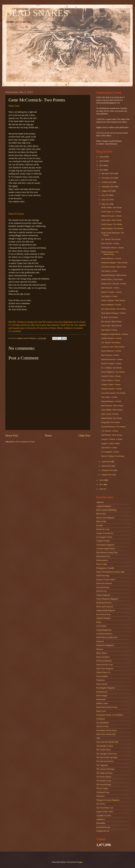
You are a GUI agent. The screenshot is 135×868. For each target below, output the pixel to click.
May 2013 (106, 204)
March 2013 (107, 466)
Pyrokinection (102, 692)
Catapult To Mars (103, 541)
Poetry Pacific (102, 684)
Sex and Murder (103, 723)
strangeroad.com (103, 831)
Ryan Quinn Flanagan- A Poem (113, 313)
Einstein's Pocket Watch (106, 580)
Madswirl (100, 641)
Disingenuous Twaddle (105, 568)
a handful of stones (104, 816)
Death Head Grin (103, 556)
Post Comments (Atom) (25, 442)
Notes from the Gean (105, 665)
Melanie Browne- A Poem (111, 216)
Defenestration (102, 560)
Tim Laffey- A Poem (109, 397)
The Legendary (102, 765)
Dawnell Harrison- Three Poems (114, 275)
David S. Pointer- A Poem (111, 292)
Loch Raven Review (104, 634)
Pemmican (100, 680)
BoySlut (100, 525)
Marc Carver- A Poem (110, 414)
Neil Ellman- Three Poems (112, 435)
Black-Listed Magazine (105, 518)
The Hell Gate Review (105, 761)
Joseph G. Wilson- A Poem (112, 439)
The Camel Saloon (104, 750)
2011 (102, 485)
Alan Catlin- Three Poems (111, 220)
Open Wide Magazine (105, 669)
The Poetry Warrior (104, 777)
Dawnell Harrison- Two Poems (113, 427)
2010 (102, 489)
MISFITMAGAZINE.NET (107, 638)
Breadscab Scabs (103, 529)
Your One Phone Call (105, 808)
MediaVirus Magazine (105, 645)
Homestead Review (104, 603)
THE (98, 738)
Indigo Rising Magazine (106, 610)
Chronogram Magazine (105, 545)
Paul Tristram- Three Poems (112, 406)
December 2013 (108, 173)
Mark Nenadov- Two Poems (112, 229)
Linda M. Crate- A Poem (111, 376)
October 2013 (107, 182)
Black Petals (101, 514)
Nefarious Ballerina (104, 661)
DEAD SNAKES (37, 13)
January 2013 (107, 475)
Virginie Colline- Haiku (110, 444)
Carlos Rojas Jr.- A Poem (111, 212)
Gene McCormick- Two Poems (113, 393)
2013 (102, 170)
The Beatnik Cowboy (105, 746)
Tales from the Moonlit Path (107, 742)
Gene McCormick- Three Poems (114, 267)
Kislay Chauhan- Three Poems (113, 300)
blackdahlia (101, 823)
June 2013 (106, 200)
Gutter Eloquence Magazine (107, 599)
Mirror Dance (102, 653)
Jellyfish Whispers (104, 618)
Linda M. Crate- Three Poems (113, 347)
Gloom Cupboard (103, 595)
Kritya (99, 622)
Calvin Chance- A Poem (111, 380)
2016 (102, 157)
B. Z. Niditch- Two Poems (111, 368)
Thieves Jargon (102, 788)
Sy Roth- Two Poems (109, 317)
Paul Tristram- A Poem (110, 288)
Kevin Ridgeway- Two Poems (113, 372)
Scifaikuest (101, 719)
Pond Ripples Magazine (106, 688)
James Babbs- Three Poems (112, 410)
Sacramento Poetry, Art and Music (110, 715)
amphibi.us (101, 819)
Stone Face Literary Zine (106, 734)
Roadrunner (101, 699)
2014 (102, 165)
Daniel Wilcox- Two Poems (112, 279)
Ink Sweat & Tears (104, 614)
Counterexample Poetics (106, 549)
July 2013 (106, 195)
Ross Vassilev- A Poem (110, 243)
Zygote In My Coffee (105, 812)
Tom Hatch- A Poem (109, 271)
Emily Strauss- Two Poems (112, 224)
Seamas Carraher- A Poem (111, 389)
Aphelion (100, 502)
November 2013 (108, 178)
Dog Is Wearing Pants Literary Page (110, 572)
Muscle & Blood (103, 657)
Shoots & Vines (102, 726)
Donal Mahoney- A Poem (111, 258)
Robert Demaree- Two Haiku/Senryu (110, 253)
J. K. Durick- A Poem (110, 431)
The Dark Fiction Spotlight (107, 757)
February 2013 (108, 470)
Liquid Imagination (104, 630)
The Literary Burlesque (105, 769)
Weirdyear (100, 796)
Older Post (84, 436)
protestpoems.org (103, 827)
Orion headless (102, 676)
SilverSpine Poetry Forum (106, 730)
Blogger (80, 862)
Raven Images (102, 696)
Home (48, 436)
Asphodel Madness (104, 506)
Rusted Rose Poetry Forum (107, 707)
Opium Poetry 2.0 (103, 672)
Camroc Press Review (105, 533)
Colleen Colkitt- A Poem (111, 385)
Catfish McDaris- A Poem (111, 338)
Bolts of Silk (101, 521)
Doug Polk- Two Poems (111, 422)
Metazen (100, 649)
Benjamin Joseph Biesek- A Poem (114, 334)
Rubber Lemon (102, 703)
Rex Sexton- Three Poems (111, 322)
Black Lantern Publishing (106, 510)
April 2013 (106, 462)
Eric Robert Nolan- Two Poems (113, 309)
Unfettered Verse (103, 792)
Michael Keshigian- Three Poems (114, 263)
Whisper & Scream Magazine (108, 800)
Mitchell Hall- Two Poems (112, 418)
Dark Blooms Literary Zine (107, 553)
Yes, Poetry (101, 804)
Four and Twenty (103, 587)
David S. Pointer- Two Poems (113, 456)
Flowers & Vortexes (104, 583)
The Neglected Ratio (104, 773)
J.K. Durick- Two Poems (111, 239)
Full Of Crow (102, 591)
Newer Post (12, 436)
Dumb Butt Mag (103, 576)
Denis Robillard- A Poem (111, 305)
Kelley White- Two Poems (111, 208)
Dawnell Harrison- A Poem (112, 359)
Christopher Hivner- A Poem (112, 248)
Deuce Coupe (102, 564)
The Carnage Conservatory (107, 754)
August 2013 (107, 191)
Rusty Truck (101, 711)
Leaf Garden (101, 626)
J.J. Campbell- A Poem (110, 452)
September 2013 (108, 187)
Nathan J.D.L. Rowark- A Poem (114, 284)
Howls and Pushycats (105, 607)
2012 (102, 480)
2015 (102, 161)
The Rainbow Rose (104, 781)
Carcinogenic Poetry (104, 537)
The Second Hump (104, 785)
